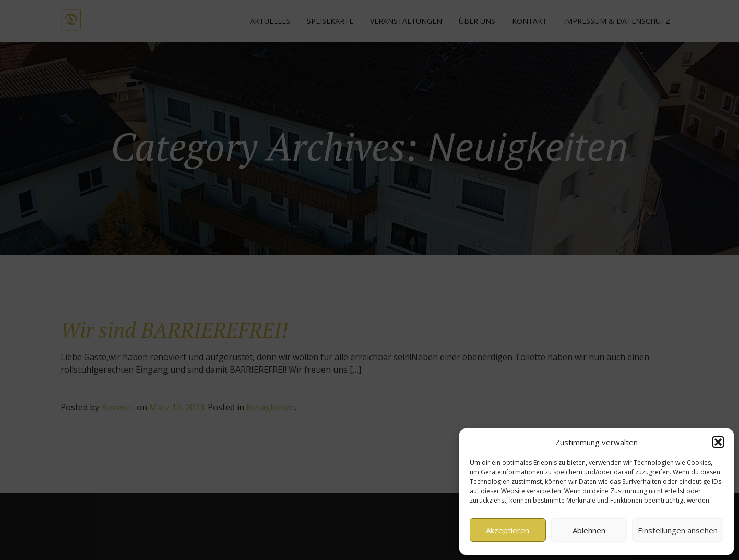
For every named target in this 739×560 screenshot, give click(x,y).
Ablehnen (589, 530)
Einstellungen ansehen (678, 530)
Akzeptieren (508, 530)
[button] (718, 442)
